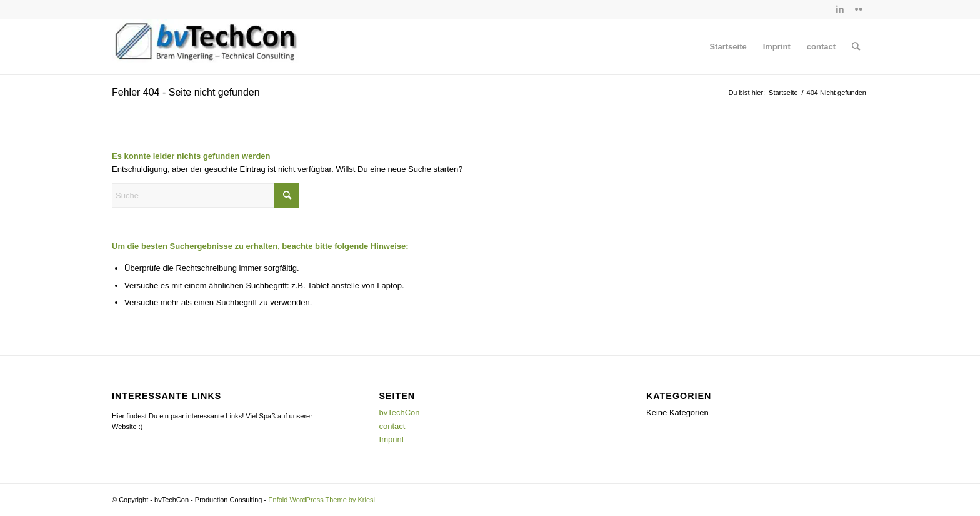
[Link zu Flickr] (859, 9)
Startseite (728, 47)
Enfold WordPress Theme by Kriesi (322, 500)
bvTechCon (400, 412)
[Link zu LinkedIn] (840, 9)
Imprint (777, 47)
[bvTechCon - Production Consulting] (206, 47)
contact (821, 47)
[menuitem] (856, 47)
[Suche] (856, 47)
